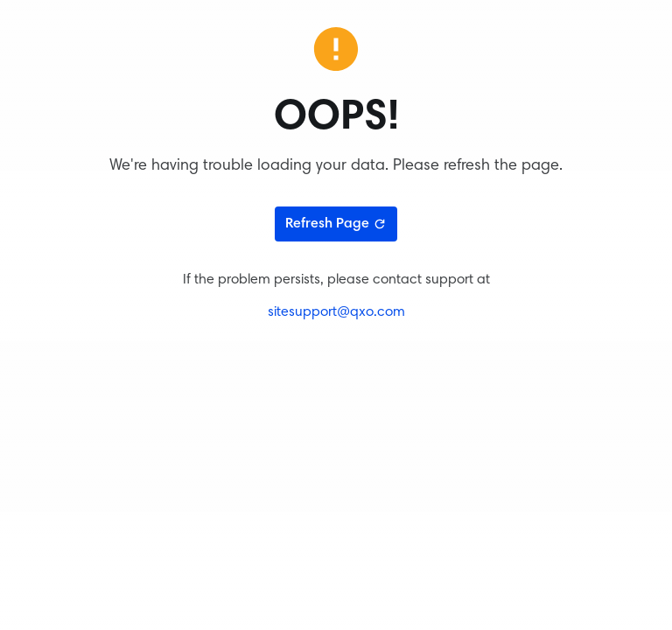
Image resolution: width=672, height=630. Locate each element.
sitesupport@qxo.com (336, 312)
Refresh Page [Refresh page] (336, 224)
